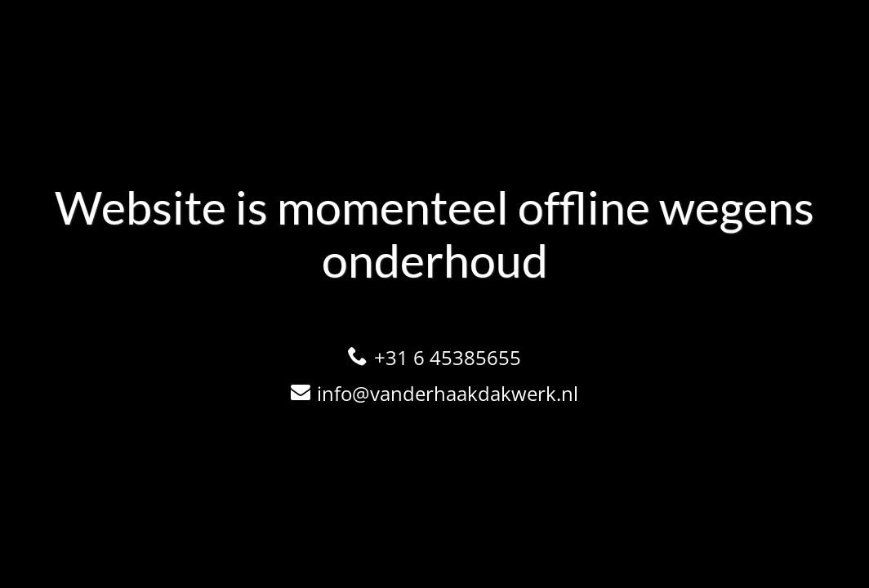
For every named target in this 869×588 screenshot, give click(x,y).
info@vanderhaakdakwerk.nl (448, 393)
